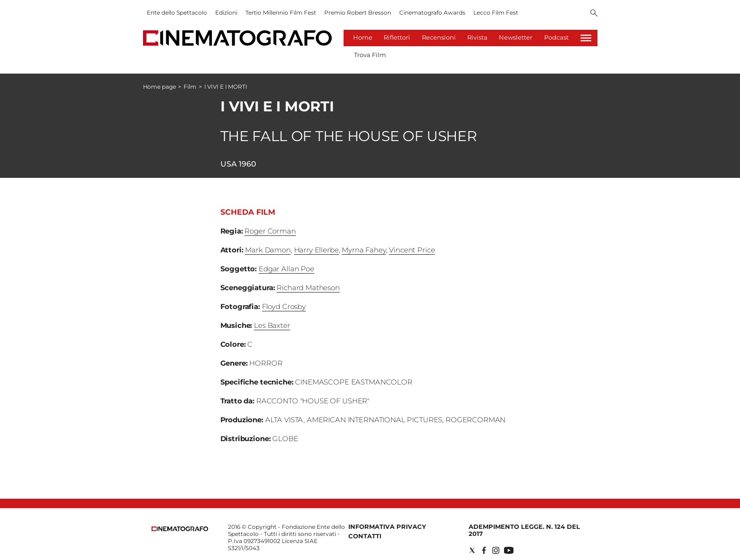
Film (190, 87)
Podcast (556, 37)
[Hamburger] (586, 38)
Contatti (365, 536)
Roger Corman (270, 231)
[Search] (594, 14)
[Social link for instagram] (496, 550)
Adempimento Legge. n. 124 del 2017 (524, 530)
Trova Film (370, 55)
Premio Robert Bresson (358, 13)
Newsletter (516, 37)
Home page (160, 87)
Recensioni (439, 37)
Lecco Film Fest (496, 13)
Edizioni (226, 13)
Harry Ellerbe (316, 250)
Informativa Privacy (387, 527)
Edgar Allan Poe (286, 269)
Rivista (477, 37)
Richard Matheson (308, 288)
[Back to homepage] (180, 529)
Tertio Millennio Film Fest (281, 13)
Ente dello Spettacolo (177, 13)
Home (363, 37)
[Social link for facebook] (484, 550)
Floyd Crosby (284, 306)
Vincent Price (412, 250)
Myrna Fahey (364, 250)
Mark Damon (268, 250)
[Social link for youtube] (509, 550)
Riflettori (397, 37)
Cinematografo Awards (432, 13)
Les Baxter (272, 325)
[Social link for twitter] (472, 550)
